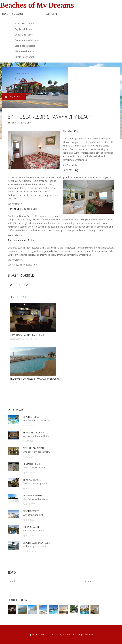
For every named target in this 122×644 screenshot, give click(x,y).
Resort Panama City (25, 79)
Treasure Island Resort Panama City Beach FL (35, 379)
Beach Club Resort (24, 35)
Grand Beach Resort (25, 46)
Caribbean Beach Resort (27, 40)
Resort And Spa (22, 74)
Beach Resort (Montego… (36, 543)
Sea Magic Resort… (33, 464)
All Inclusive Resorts (25, 24)
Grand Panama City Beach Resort (28, 335)
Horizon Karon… (32, 527)
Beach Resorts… (32, 511)
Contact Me (52, 14)
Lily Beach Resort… (33, 496)
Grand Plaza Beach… (34, 448)
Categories (18, 14)
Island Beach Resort (25, 51)
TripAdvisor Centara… (35, 433)
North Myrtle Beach (25, 62)
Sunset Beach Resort (25, 85)
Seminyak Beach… (32, 480)
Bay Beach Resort (24, 29)
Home (5, 14)
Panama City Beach (24, 68)
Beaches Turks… (32, 417)
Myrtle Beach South (25, 57)
